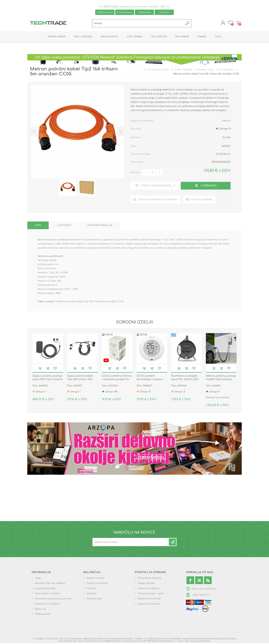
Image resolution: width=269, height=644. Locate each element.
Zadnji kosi (144, 12)
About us (40, 610)
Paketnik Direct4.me (149, 600)
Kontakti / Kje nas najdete (50, 584)
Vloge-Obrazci (146, 584)
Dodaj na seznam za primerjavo (48, 369)
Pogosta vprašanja (149, 605)
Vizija (38, 579)
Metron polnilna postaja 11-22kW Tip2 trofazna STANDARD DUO (221, 380)
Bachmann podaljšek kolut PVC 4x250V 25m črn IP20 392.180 (185, 380)
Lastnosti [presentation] (64, 226)
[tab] (38, 226)
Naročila (91, 589)
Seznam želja (94, 600)
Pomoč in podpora (149, 589)
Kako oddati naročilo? (48, 594)
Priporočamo (125, 12)
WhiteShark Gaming (149, 579)
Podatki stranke (95, 579)
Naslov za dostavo (97, 584)
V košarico (40, 369)
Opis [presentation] (38, 226)
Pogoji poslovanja (45, 589)
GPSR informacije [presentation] (100, 226)
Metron (226, 121)
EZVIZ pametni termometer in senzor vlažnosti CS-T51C (150, 380)
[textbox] (138, 24)
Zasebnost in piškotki (47, 605)
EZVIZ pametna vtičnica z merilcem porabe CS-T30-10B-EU (117, 380)
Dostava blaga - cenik (151, 594)
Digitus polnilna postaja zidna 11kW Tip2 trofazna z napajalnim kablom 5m (48, 380)
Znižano (164, 12)
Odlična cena (105, 12)
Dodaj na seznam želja (55, 369)
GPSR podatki (43, 615)
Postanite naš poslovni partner (53, 600)
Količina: (135, 173)
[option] (68, 188)
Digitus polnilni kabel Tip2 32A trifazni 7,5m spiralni (80, 380)
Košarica (238, 23)
